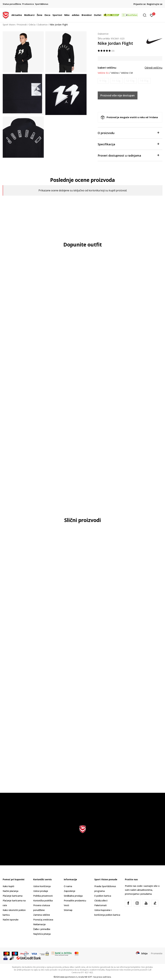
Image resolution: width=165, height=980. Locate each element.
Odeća (32, 25)
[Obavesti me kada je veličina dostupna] (103, 81)
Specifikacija (128, 144)
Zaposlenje (70, 891)
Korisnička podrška (43, 901)
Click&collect (101, 901)
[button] (146, 15)
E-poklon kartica (103, 896)
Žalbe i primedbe (42, 929)
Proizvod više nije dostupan (118, 95)
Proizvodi (22, 25)
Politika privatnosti (43, 896)
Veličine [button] (115, 73)
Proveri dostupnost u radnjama (128, 155)
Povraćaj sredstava (43, 920)
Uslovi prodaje (41, 891)
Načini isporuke (11, 920)
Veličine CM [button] (127, 73)
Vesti (66, 905)
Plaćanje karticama (13, 896)
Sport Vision (9, 25)
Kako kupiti (8, 886)
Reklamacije (39, 924)
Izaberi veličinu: (107, 68)
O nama (68, 886)
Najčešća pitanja (42, 934)
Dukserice (42, 25)
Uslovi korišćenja (42, 886)
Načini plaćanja (11, 891)
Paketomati (100, 905)
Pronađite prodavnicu (75, 901)
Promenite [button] (157, 953)
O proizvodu (128, 133)
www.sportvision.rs (69, 977)
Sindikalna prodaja (73, 896)
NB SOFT (88, 977)
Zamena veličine (42, 915)
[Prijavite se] (152, 15)
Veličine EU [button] (103, 73)
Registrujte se (155, 4)
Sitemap (68, 910)
